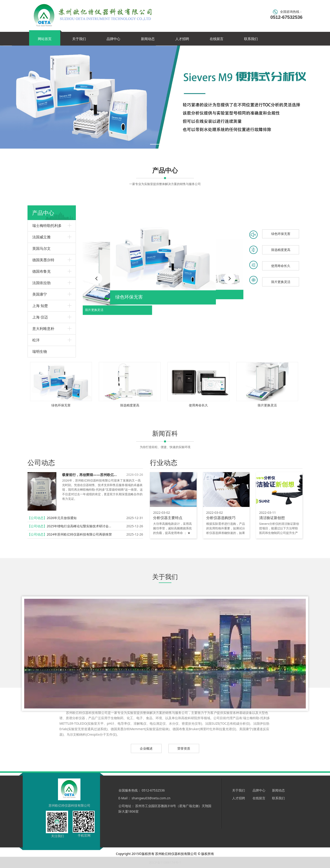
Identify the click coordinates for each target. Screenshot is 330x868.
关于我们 (79, 39)
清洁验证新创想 (272, 518)
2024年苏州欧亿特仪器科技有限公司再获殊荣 (79, 534)
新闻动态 (148, 39)
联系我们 (251, 39)
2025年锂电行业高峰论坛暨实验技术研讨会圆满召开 (84, 526)
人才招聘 (182, 39)
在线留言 (217, 39)
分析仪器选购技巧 (221, 518)
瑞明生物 (40, 351)
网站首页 (45, 39)
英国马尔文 (41, 248)
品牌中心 (113, 39)
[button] (230, 278)
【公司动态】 (37, 518)
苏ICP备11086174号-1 (165, 862)
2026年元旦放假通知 (62, 518)
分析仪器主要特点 (168, 518)
